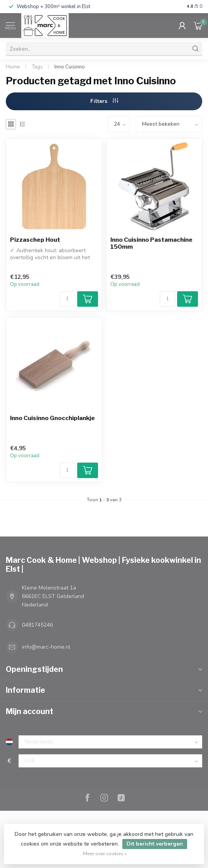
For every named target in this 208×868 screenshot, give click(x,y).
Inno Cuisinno (70, 67)
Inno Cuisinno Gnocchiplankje (52, 418)
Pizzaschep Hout (35, 240)
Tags (37, 67)
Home (13, 67)
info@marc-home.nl (46, 647)
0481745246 (37, 625)
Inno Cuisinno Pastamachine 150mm (151, 243)
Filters (104, 101)
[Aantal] (68, 299)
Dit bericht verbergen (155, 844)
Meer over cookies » (105, 853)
